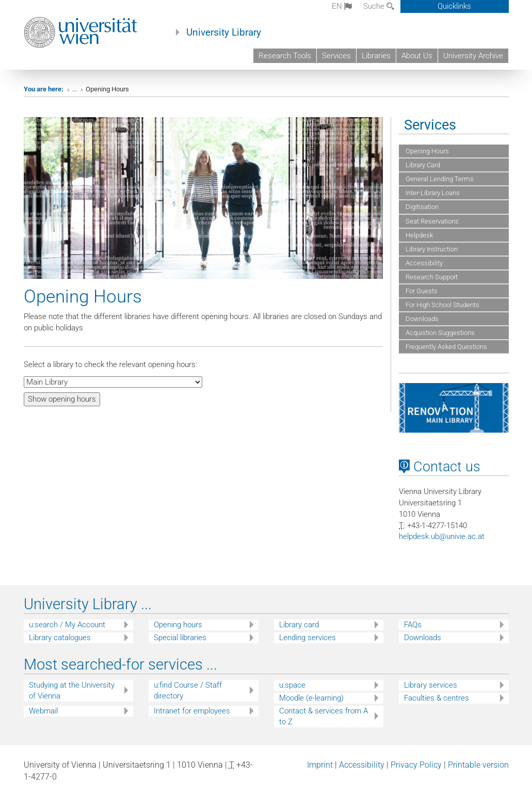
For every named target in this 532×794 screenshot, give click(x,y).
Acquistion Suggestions (439, 333)
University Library (224, 33)
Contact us (440, 467)
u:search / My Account (67, 625)
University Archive (473, 56)
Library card (299, 625)
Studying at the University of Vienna (72, 690)
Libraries (376, 56)
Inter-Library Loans (432, 193)
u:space (292, 685)
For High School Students (442, 305)
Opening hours (178, 625)
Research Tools (285, 56)
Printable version (478, 765)
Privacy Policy (416, 765)
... (75, 89)
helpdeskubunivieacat (442, 536)
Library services (431, 685)
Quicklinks (454, 6)
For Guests (421, 291)
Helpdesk (418, 235)
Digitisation (421, 207)
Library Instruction (431, 249)
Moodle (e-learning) (311, 698)
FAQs (413, 625)
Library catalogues (60, 638)
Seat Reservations (431, 221)
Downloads (421, 319)
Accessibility (423, 263)
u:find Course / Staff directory (188, 690)
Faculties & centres (437, 698)
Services (336, 56)
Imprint (320, 765)
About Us (417, 56)
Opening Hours (426, 151)
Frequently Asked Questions (446, 347)
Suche (379, 6)
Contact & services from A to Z (324, 716)
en (342, 6)
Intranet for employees (192, 711)
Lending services (308, 638)
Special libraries (180, 638)
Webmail (43, 711)
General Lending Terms (439, 179)
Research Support (431, 277)
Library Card (422, 165)
